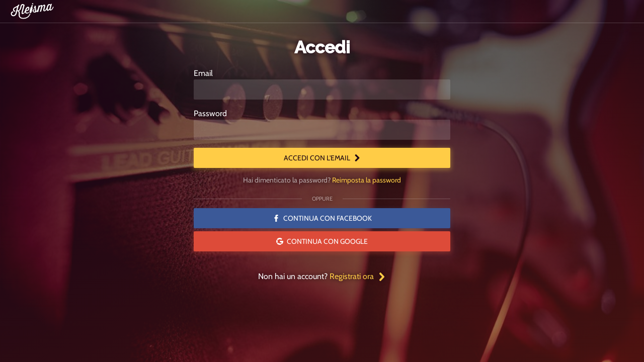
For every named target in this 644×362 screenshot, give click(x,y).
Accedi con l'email (322, 158)
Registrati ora (358, 276)
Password (210, 113)
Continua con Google (322, 241)
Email (203, 73)
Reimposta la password (367, 180)
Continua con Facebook (322, 218)
